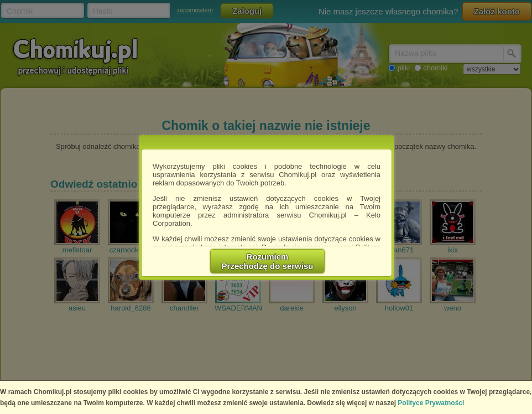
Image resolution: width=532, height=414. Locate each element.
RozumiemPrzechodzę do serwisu (268, 261)
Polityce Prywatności (431, 403)
